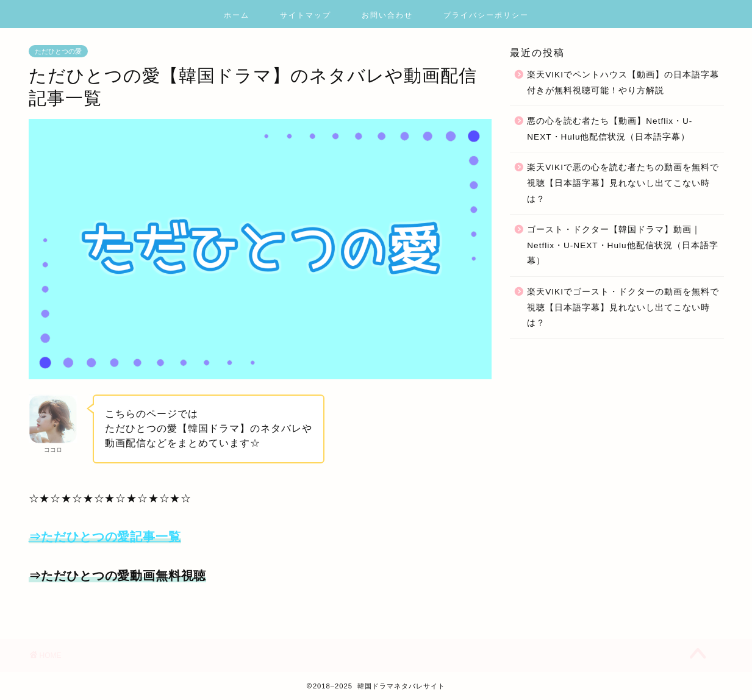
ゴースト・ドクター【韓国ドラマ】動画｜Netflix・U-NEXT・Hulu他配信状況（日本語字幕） (622, 245)
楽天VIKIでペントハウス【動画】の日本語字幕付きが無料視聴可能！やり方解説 (623, 83)
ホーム (237, 15)
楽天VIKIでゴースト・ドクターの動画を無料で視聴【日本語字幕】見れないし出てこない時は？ (623, 307)
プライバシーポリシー (486, 15)
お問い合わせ (387, 15)
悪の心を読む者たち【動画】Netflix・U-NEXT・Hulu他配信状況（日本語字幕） (610, 129)
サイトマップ (306, 15)
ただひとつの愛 (58, 51)
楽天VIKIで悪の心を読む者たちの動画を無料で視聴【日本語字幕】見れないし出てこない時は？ (623, 183)
